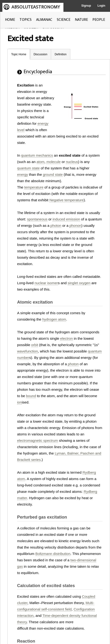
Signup (86, 6)
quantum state (28, 168)
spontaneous (37, 219)
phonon (75, 225)
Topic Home (19, 54)
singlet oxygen (79, 283)
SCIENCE (64, 20)
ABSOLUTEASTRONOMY (36, 7)
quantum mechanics (37, 155)
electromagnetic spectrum (38, 440)
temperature (34, 187)
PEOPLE (99, 20)
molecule (53, 162)
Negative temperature (67, 200)
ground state (53, 174)
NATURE (81, 20)
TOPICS (26, 20)
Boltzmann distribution (53, 554)
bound (31, 396)
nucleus (72, 162)
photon (56, 225)
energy (23, 174)
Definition (61, 54)
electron (66, 338)
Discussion (40, 54)
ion (19, 402)
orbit (35, 345)
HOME (10, 20)
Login (101, 6)
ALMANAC (44, 20)
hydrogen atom (54, 319)
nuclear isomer (46, 283)
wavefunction (28, 351)
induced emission (66, 219)
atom (41, 162)
